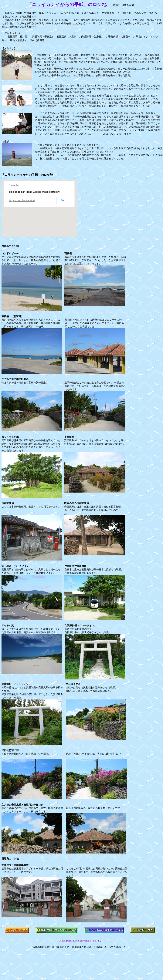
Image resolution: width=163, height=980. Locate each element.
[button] (20, 212)
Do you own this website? (22, 200)
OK (63, 200)
